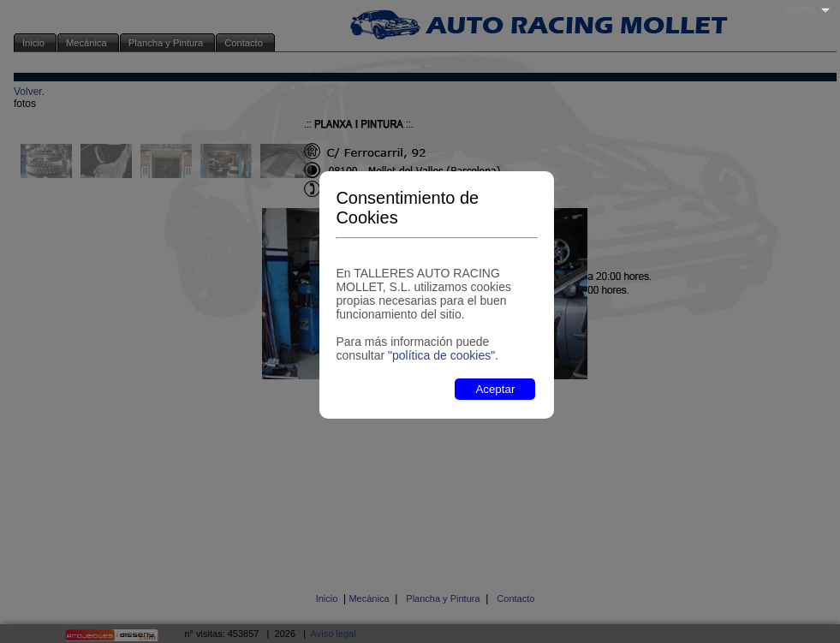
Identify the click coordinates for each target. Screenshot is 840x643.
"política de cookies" (441, 355)
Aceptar (495, 389)
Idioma (801, 9)
